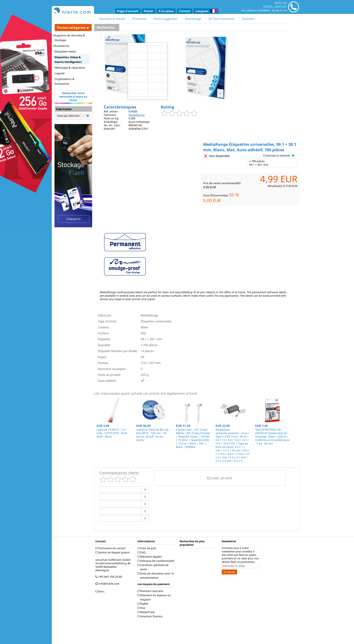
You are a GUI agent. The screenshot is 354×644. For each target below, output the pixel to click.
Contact (185, 11)
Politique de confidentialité (156, 561)
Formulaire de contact (111, 548)
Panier (149, 11)
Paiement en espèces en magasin (155, 597)
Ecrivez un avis (220, 478)
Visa (142, 608)
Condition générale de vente (154, 567)
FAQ (142, 552)
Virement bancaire (151, 591)
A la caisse (166, 11)
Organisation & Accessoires (64, 81)
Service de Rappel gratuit (113, 552)
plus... (101, 591)
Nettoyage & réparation (70, 67)
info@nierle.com (108, 584)
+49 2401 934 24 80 (109, 577)
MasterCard (147, 612)
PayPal (143, 604)
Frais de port (147, 548)
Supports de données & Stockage (69, 38)
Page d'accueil (128, 11)
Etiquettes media (65, 51)
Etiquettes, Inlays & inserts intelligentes (68, 59)
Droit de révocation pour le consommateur (156, 576)
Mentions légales (150, 557)
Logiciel (59, 73)
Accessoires (61, 46)
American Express (151, 616)
